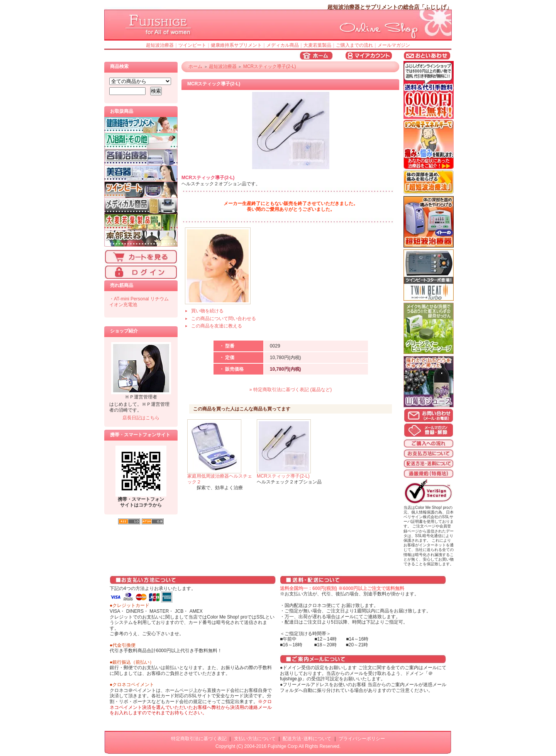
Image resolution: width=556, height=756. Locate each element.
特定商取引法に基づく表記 (199, 739)
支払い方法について (255, 739)
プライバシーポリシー (362, 739)
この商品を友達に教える (217, 326)
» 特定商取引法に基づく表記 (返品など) (291, 390)
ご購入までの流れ (354, 45)
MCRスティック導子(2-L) (270, 66)
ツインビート (192, 45)
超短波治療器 (160, 45)
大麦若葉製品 (317, 45)
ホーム (195, 66)
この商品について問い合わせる (224, 319)
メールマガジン (394, 45)
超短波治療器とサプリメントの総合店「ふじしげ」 (390, 7)
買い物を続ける (207, 311)
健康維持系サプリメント (236, 45)
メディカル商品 (283, 45)
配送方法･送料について (307, 739)
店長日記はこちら (141, 418)
